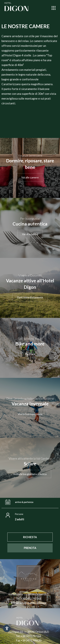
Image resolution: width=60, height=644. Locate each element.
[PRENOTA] (30, 548)
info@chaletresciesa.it (33, 603)
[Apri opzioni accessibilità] (7, 628)
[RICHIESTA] (30, 537)
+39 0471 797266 (31, 599)
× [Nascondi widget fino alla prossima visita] (10, 625)
